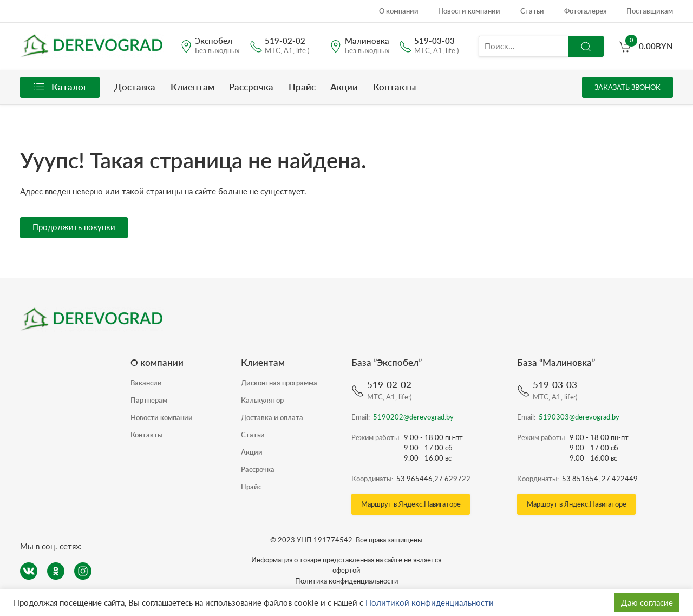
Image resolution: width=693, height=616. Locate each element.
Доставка (135, 87)
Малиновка (367, 41)
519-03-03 (434, 41)
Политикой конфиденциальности (430, 602)
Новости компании (469, 11)
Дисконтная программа (279, 383)
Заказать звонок (627, 87)
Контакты (394, 87)
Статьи (532, 11)
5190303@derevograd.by (579, 417)
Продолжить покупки (74, 227)
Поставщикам (650, 11)
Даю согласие (647, 602)
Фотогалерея (586, 11)
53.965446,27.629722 (433, 479)
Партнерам (149, 400)
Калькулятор (262, 400)
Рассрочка (251, 87)
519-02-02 (285, 41)
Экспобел (214, 41)
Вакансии (146, 383)
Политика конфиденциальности (346, 581)
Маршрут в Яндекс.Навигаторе (411, 504)
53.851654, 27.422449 (600, 479)
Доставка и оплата (272, 417)
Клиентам (192, 87)
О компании (399, 11)
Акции (344, 87)
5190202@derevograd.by (413, 417)
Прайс (302, 87)
